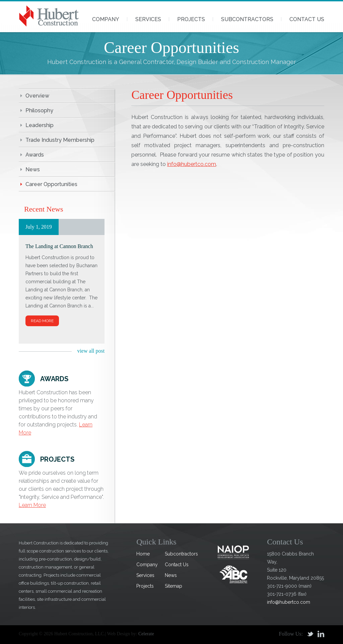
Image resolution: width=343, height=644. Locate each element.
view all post (91, 351)
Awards (35, 155)
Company (106, 19)
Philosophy (39, 110)
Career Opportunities (51, 184)
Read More (42, 321)
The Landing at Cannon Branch (59, 246)
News (33, 169)
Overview (37, 96)
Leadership (40, 125)
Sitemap (174, 586)
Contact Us (307, 19)
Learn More (32, 505)
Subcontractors (247, 19)
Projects (191, 19)
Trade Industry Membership (60, 140)
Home (143, 554)
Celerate (146, 634)
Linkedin (321, 634)
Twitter (310, 634)
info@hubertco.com (192, 164)
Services (148, 19)
